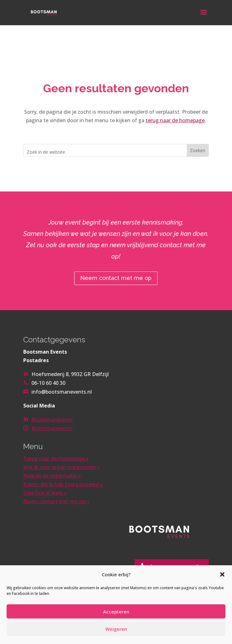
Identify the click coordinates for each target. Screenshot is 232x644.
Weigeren (116, 629)
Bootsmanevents (52, 419)
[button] (222, 574)
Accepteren (116, 612)
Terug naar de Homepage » (56, 459)
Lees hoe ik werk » (45, 493)
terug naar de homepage (175, 120)
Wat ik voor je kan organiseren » (61, 467)
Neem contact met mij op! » (56, 501)
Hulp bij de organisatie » (52, 476)
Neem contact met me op (116, 278)
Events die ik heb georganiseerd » (63, 484)
